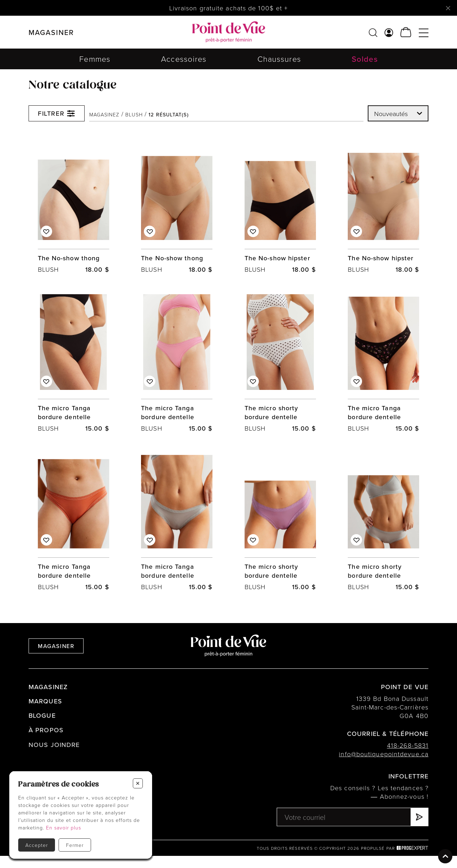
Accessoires (184, 59)
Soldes (365, 59)
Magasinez (104, 115)
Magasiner (56, 658)
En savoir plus (64, 827)
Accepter (37, 845)
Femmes (95, 59)
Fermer (75, 845)
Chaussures (279, 59)
